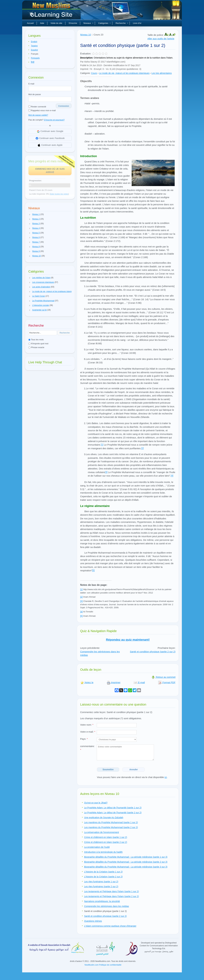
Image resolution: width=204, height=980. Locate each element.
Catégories (104, 23)
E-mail (31, 84)
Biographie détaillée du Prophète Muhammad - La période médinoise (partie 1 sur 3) (126, 857)
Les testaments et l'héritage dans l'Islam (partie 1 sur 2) (111, 891)
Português (35, 58)
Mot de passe (35, 94)
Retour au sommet (163, 677)
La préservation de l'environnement (102, 832)
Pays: (84, 739)
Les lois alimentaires (162, 73)
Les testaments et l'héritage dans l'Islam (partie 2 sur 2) (111, 896)
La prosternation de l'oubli (97, 847)
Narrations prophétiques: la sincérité (102, 901)
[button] (30, 215)
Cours (94, 73)
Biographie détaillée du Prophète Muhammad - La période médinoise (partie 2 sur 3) (126, 862)
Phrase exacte (36, 347)
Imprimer (114, 682)
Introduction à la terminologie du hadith (103, 852)
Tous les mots (36, 340)
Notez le (87, 682)
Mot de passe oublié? (38, 115)
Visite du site (56, 23)
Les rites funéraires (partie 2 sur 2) (101, 887)
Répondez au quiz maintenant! (128, 640)
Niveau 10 (86, 35)
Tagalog (34, 46)
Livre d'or (137, 23)
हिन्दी (33, 62)
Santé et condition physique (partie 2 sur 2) (153, 652)
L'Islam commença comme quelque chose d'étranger (110, 926)
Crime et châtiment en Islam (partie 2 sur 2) (106, 842)
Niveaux (88, 23)
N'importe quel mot (38, 344)
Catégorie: (85, 73)
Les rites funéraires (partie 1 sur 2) (101, 882)
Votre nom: (87, 725)
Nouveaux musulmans (52, 11)
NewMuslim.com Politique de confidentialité (103, 965)
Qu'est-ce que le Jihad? (96, 803)
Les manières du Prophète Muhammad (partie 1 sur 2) (111, 822)
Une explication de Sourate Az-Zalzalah (104, 817)
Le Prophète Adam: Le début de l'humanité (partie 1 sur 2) (113, 808)
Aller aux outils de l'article (161, 39)
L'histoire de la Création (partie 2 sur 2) (103, 877)
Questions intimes (93, 921)
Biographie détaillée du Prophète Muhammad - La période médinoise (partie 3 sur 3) (126, 867)
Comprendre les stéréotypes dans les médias (107, 906)
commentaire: (87, 748)
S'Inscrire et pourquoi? (54, 120)
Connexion (64, 106)
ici (166, 777)
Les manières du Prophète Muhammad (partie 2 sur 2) (111, 827)
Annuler (134, 769)
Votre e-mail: (88, 732)
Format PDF (167, 682)
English (34, 42)
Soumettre (108, 769)
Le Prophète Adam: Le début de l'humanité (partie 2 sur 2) (113, 813)
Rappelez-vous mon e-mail (42, 110)
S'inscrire (73, 23)
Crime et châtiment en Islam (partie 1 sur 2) (106, 837)
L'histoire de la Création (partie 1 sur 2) (103, 872)
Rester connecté (37, 107)
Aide (42, 23)
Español (34, 50)
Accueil (30, 23)
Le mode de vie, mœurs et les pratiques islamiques (124, 73)
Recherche (122, 23)
